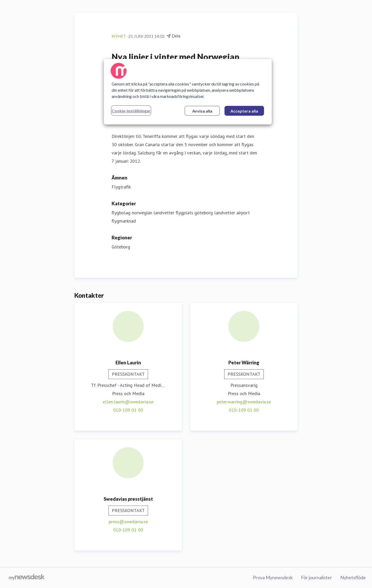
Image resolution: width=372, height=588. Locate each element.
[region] (188, 92)
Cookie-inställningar (131, 111)
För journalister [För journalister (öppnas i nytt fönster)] (316, 577)
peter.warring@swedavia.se (244, 402)
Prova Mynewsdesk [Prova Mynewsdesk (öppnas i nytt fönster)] (273, 577)
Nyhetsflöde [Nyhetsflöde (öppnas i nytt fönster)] (353, 577)
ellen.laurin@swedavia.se (128, 402)
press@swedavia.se (128, 522)
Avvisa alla (202, 111)
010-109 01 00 (128, 410)
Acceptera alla (244, 111)
